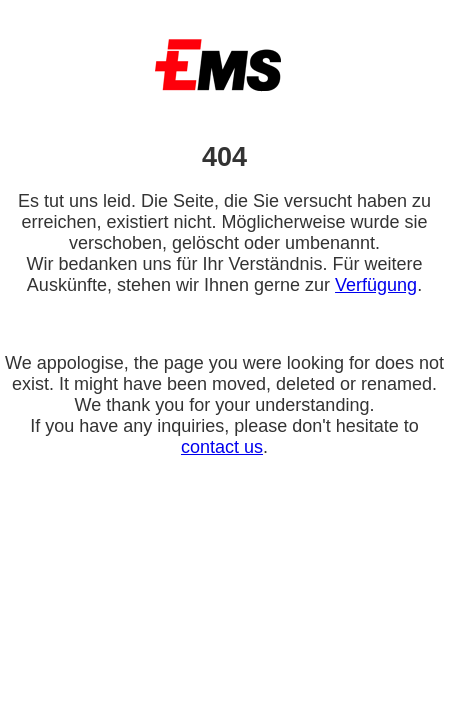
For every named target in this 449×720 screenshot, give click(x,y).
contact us (222, 447)
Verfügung (376, 285)
